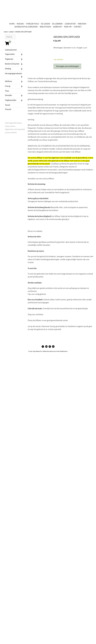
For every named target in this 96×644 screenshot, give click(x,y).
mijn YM (68, 27)
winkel (11, 32)
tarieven (82, 24)
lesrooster (70, 24)
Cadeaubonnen (11, 50)
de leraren (57, 24)
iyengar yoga (32, 24)
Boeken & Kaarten (14, 64)
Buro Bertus (50, 351)
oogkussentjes (14, 100)
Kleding (14, 69)
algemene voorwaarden (15, 129)
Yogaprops (14, 59)
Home (12, 24)
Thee (7, 91)
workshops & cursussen (26, 27)
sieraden (14, 96)
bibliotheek (45, 27)
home (6, 32)
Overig (14, 86)
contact (78, 27)
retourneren (10, 126)
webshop (58, 27)
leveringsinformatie (13, 123)
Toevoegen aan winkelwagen (67, 66)
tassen (8, 105)
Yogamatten (14, 54)
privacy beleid (11, 132)
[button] (61, 179)
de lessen (45, 24)
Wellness (14, 82)
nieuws (20, 24)
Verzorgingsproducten (14, 75)
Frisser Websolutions (62, 351)
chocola (8, 109)
